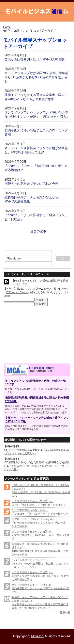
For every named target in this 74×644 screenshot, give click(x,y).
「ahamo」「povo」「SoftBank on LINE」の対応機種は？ (36, 168)
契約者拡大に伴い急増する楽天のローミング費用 (36, 132)
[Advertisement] (33, 335)
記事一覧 (65, 612)
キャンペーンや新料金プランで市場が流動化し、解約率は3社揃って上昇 (36, 150)
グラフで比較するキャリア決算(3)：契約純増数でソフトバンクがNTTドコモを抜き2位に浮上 (41, 588)
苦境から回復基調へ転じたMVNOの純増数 (35, 59)
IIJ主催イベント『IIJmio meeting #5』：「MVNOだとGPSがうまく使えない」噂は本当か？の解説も (39, 523)
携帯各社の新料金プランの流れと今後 (31, 184)
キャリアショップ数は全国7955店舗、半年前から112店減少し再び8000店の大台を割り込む (37, 77)
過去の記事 (38, 231)
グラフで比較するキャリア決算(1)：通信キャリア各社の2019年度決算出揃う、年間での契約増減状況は (40, 576)
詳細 (6, 296)
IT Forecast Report (17, 292)
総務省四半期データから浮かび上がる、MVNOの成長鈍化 (33, 199)
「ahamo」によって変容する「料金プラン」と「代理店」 (36, 217)
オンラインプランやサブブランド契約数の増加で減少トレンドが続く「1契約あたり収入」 (37, 115)
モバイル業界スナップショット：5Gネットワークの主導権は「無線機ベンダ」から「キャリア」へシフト (40, 563)
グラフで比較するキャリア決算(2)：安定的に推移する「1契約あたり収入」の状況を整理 (41, 535)
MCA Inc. (38, 636)
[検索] (26, 259)
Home (7, 27)
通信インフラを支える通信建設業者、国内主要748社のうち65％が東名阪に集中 (36, 97)
